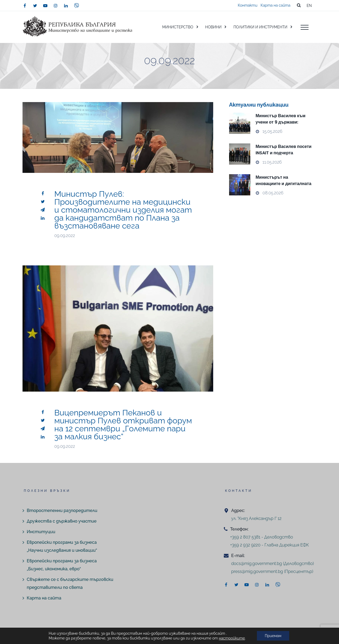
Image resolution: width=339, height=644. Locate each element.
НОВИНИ (213, 27)
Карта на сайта (276, 5)
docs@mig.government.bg (257, 564)
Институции (41, 532)
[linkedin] (66, 6)
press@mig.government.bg (257, 571)
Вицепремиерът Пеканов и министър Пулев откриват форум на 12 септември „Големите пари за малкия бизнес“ (123, 425)
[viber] (77, 6)
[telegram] (43, 210)
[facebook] (25, 6)
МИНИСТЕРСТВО (178, 27)
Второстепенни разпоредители (62, 511)
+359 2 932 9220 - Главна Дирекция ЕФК (269, 545)
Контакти (248, 5)
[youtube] (45, 6)
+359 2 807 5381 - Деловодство (262, 537)
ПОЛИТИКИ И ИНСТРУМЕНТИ (260, 27)
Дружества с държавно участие (62, 521)
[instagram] (56, 6)
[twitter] (35, 6)
